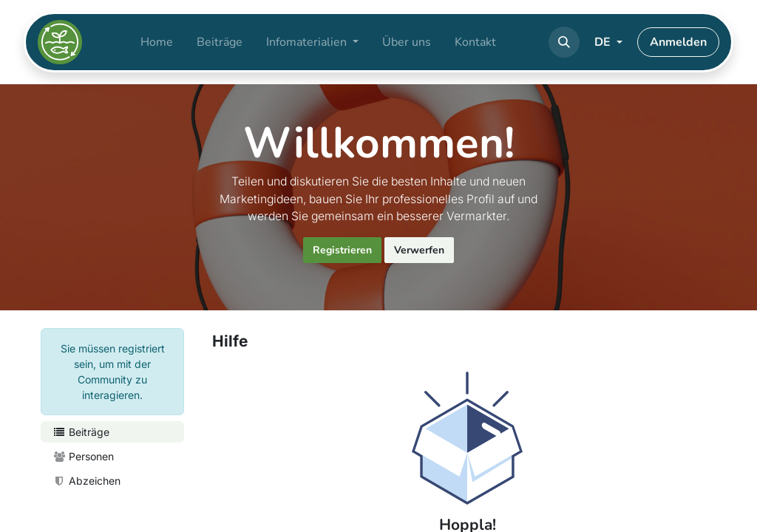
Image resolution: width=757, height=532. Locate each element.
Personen (83, 456)
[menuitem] (157, 42)
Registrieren (342, 250)
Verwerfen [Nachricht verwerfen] (419, 250)
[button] (564, 42)
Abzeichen (86, 481)
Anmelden (678, 42)
